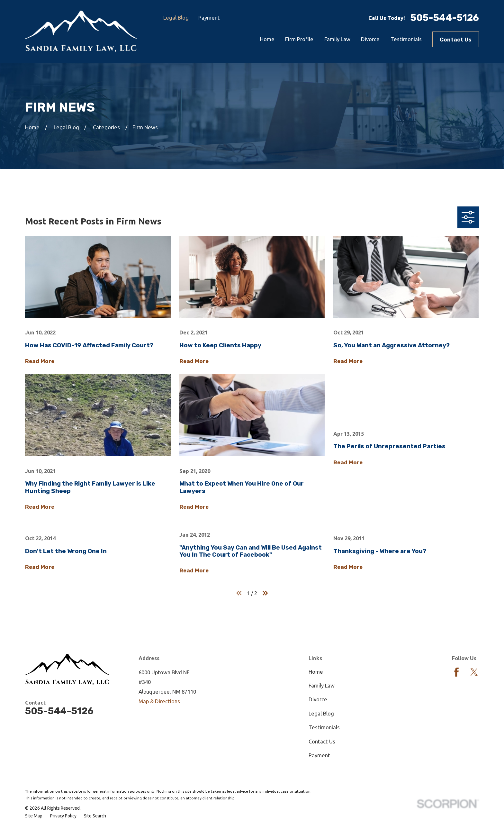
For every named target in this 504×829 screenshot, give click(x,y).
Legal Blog (176, 18)
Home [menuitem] (267, 39)
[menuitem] (34, 816)
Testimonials (324, 727)
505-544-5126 (445, 18)
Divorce (318, 699)
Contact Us (455, 40)
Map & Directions (159, 701)
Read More (40, 361)
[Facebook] (456, 672)
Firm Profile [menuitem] (299, 39)
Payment (209, 18)
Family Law (322, 685)
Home (316, 672)
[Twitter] (474, 672)
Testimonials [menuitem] (406, 39)
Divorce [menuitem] (370, 39)
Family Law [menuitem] (337, 39)
